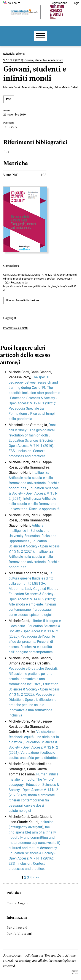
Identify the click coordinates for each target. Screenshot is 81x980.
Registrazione (59, 3)
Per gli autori (17, 928)
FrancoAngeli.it (19, 903)
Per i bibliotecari (19, 934)
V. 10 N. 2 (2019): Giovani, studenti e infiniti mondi (33, 60)
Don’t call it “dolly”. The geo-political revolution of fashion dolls (33, 430)
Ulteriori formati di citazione (23, 300)
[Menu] (41, 36)
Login (76, 3)
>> (37, 877)
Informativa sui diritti (15, 328)
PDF (9, 99)
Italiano (14, 3)
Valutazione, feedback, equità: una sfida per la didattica (34, 737)
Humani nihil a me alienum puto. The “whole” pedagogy (34, 779)
